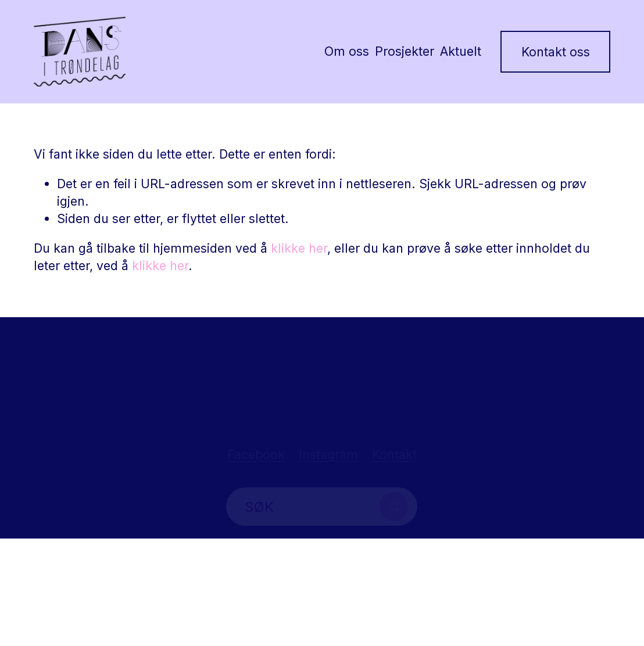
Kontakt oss (556, 52)
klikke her (299, 248)
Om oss (347, 51)
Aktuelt (461, 51)
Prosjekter (405, 51)
